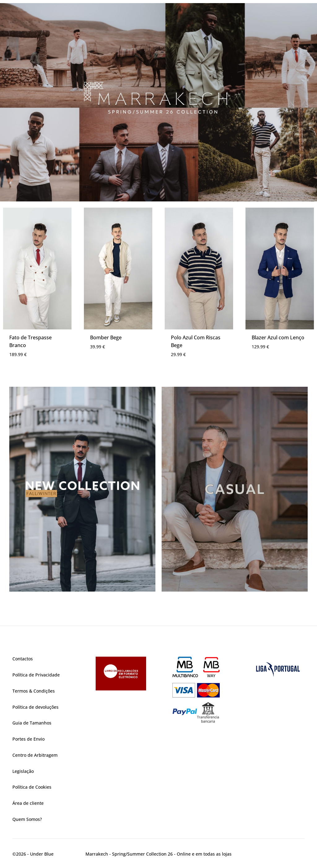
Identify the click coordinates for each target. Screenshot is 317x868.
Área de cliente (28, 803)
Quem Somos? (27, 819)
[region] (158, 102)
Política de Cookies (32, 787)
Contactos (23, 659)
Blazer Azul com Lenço (278, 337)
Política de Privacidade (36, 675)
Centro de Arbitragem (35, 755)
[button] (158, 102)
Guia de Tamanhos (32, 723)
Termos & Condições (34, 691)
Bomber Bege (106, 337)
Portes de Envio (28, 739)
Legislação (23, 771)
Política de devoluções (35, 707)
